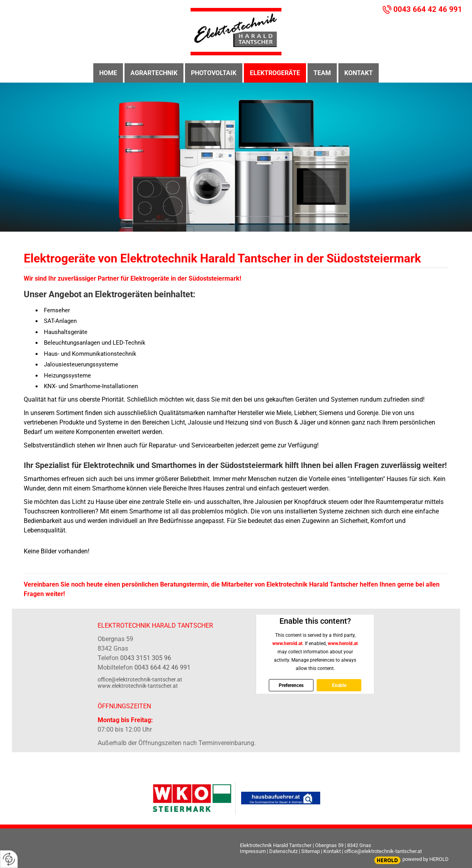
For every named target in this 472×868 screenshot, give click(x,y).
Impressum (253, 851)
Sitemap (311, 851)
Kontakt (332, 851)
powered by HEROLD (426, 859)
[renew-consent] (9, 859)
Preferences (291, 685)
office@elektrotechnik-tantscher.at (140, 679)
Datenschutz (283, 851)
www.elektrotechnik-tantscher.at (138, 686)
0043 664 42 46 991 (428, 9)
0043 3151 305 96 (146, 658)
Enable (339, 685)
